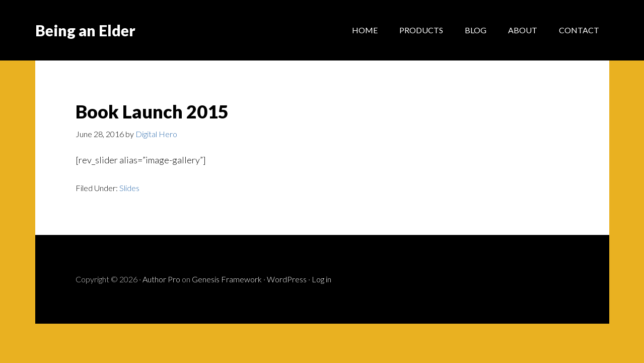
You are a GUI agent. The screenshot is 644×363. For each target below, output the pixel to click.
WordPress (287, 279)
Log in (321, 279)
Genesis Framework (227, 279)
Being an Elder (85, 30)
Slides (129, 188)
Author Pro (161, 279)
